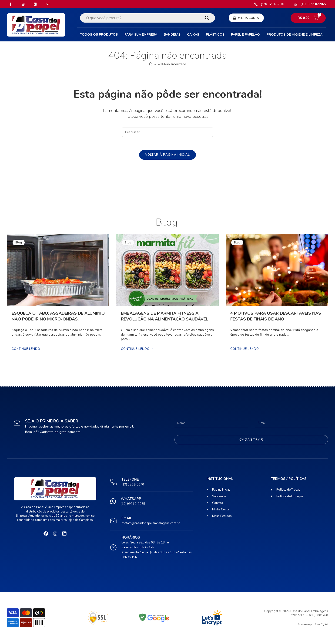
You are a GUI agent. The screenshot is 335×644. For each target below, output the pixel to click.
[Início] (151, 64)
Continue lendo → (28, 350)
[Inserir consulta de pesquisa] (167, 132)
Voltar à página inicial (168, 155)
